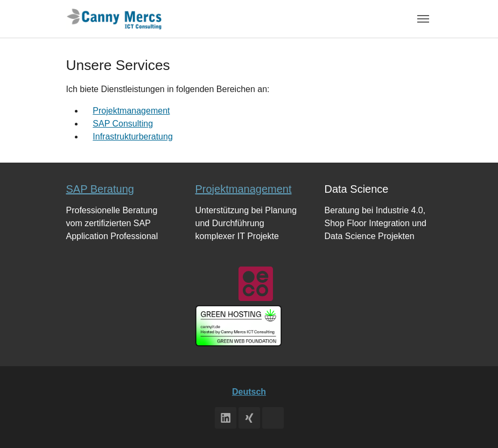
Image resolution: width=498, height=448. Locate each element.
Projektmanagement (131, 111)
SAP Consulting (123, 124)
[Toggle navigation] (423, 19)
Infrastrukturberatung (133, 136)
